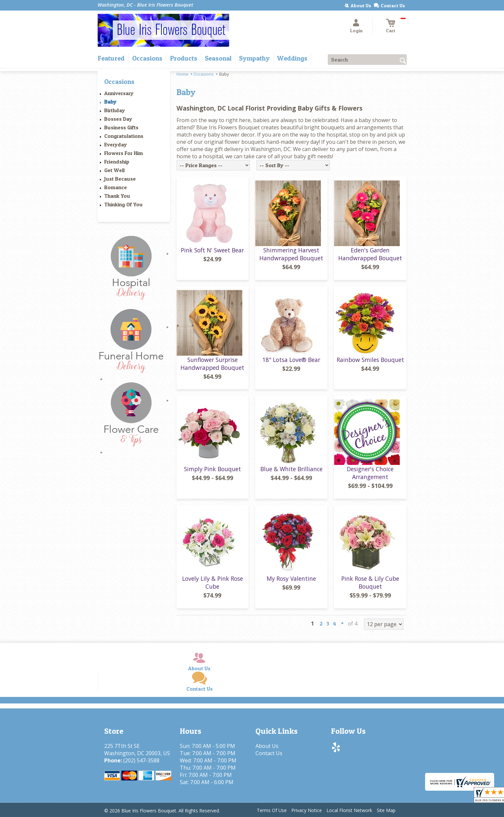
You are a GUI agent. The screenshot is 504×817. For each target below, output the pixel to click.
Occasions (204, 74)
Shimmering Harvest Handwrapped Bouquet (291, 254)
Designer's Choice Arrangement (370, 473)
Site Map (386, 810)
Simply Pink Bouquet (213, 469)
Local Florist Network (349, 810)
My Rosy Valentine (291, 578)
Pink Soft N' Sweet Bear (212, 250)
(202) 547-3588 (141, 760)
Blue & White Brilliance (291, 469)
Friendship (117, 162)
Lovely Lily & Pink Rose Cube (213, 582)
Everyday (116, 144)
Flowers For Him (124, 153)
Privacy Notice (307, 810)
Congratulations (124, 136)
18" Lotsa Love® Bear (291, 360)
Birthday (115, 110)
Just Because (120, 179)
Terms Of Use (272, 810)
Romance (116, 187)
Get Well (114, 170)
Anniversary (119, 93)
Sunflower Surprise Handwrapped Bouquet (212, 364)
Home (182, 74)
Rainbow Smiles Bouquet (370, 360)
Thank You (117, 196)
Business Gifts (121, 127)
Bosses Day (118, 119)
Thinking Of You (123, 204)
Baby (110, 102)
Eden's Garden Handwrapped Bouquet (370, 254)
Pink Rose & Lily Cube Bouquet (370, 582)
